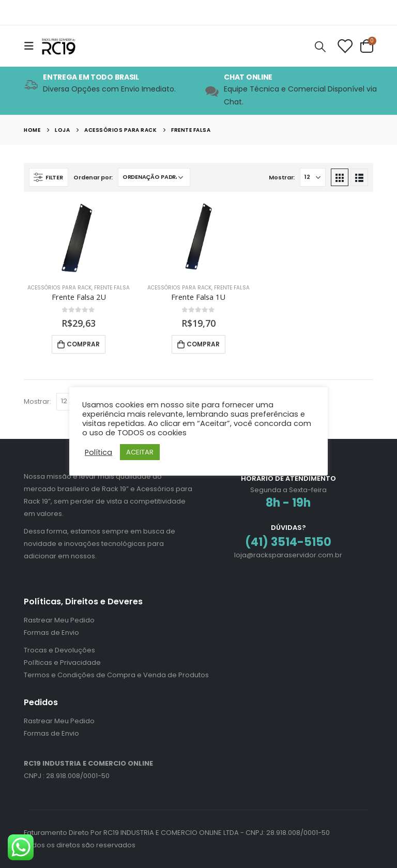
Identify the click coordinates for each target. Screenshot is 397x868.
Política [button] (98, 452)
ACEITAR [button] (140, 452)
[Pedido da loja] (154, 177)
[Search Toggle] (320, 46)
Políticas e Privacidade (62, 663)
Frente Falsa (112, 288)
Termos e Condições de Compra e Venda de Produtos (116, 675)
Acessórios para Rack (59, 288)
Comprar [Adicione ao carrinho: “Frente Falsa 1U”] (203, 344)
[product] (79, 239)
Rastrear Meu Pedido (59, 620)
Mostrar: (282, 177)
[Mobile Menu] (32, 46)
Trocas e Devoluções (59, 650)
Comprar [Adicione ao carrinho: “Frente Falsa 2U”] (83, 344)
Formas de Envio (51, 633)
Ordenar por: (93, 177)
